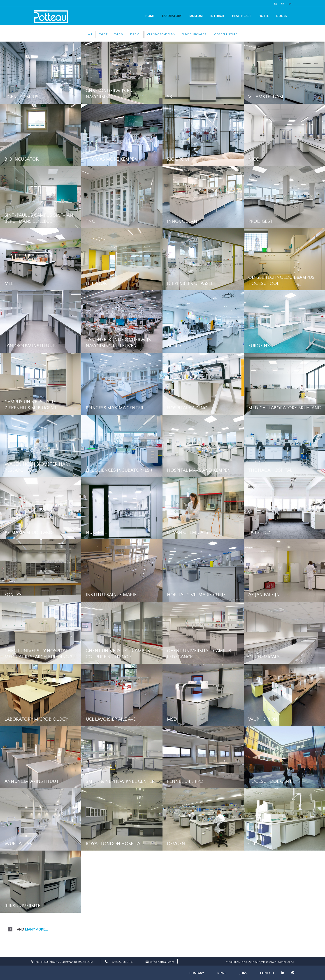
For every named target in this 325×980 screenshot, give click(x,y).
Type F (103, 34)
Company (197, 973)
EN (290, 4)
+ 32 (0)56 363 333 (121, 962)
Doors (282, 16)
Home (150, 16)
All (90, 34)
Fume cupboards (194, 34)
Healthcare (241, 16)
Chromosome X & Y (161, 34)
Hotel (264, 16)
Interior (217, 16)
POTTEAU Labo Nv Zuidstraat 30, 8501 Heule (64, 962)
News (222, 973)
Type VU (135, 34)
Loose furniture (225, 34)
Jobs (243, 973)
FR (282, 4)
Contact (267, 973)
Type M (119, 34)
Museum (196, 16)
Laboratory (172, 16)
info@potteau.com (162, 962)
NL (276, 4)
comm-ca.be (286, 962)
